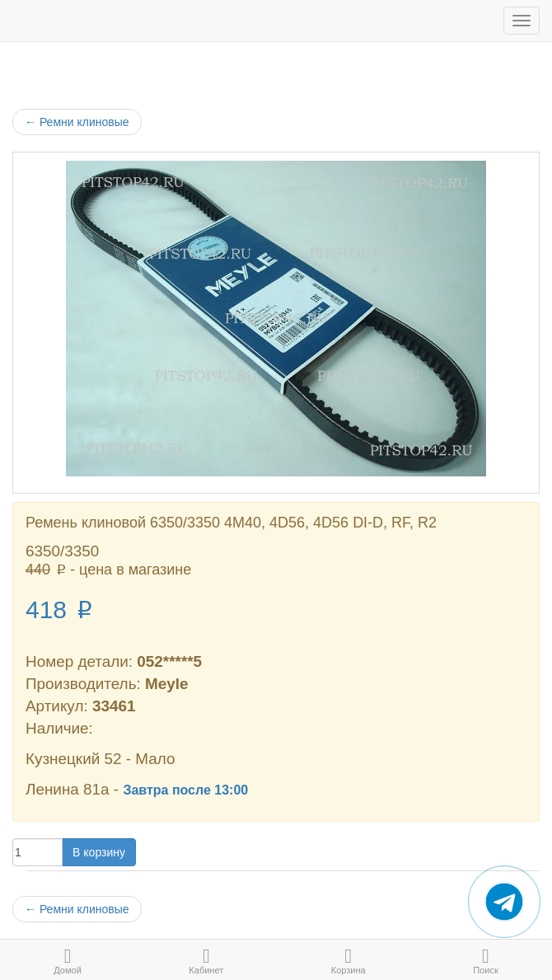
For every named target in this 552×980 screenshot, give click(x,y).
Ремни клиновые (77, 122)
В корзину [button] (99, 852)
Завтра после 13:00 (185, 790)
